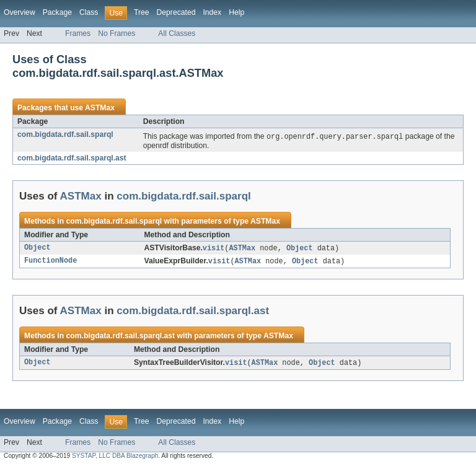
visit (214, 249)
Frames (78, 33)
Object (37, 249)
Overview (20, 12)
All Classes (177, 33)
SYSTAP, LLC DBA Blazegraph (115, 458)
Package (57, 12)
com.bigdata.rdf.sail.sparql (65, 134)
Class (89, 12)
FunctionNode (51, 263)
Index (212, 12)
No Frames (117, 33)
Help (236, 12)
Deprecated (176, 12)
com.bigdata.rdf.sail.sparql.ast (72, 159)
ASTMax (100, 108)
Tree (142, 12)
